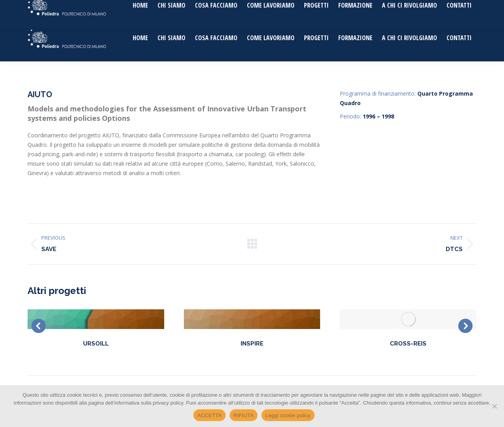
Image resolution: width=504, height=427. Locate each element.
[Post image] (96, 319)
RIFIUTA (244, 415)
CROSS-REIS (408, 344)
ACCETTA (209, 415)
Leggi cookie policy (288, 415)
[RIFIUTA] (494, 406)
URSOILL (96, 344)
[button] (39, 326)
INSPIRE (252, 344)
